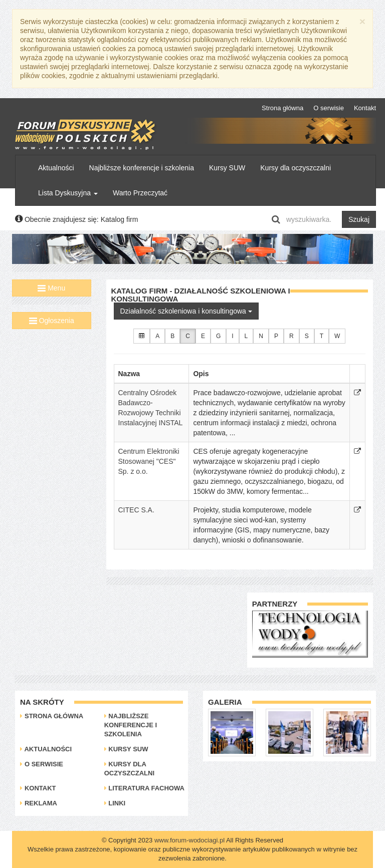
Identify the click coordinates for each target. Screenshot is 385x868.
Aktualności (56, 168)
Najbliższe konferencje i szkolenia (142, 168)
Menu (51, 288)
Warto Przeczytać (140, 193)
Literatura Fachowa (144, 788)
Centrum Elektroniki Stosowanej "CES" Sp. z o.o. (149, 461)
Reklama (39, 803)
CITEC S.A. (136, 510)
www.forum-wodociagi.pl (189, 840)
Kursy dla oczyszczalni (296, 168)
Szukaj (359, 219)
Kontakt (365, 108)
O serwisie (329, 108)
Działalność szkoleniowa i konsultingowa (186, 311)
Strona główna (282, 108)
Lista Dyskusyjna (68, 193)
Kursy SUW (227, 168)
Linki (115, 803)
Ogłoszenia (52, 321)
